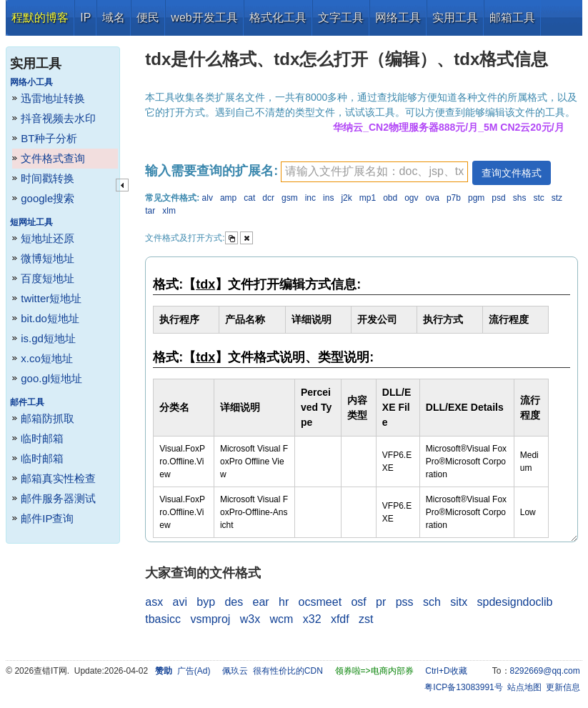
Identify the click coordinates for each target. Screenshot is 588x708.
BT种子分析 (49, 138)
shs (520, 198)
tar (150, 211)
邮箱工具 (512, 18)
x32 (312, 619)
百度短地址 (48, 278)
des (234, 602)
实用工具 (455, 18)
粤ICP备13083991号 (463, 687)
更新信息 (563, 687)
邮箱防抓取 (48, 418)
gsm (290, 198)
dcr (268, 198)
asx (154, 602)
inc (310, 198)
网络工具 (398, 18)
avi (179, 602)
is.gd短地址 (48, 338)
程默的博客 (40, 18)
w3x (250, 619)
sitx (459, 602)
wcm (282, 619)
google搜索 (48, 198)
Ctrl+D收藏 (446, 671)
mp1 (368, 198)
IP (85, 18)
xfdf (340, 619)
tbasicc (163, 619)
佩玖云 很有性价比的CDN (273, 671)
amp (228, 198)
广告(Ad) (194, 671)
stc (538, 198)
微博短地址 (48, 258)
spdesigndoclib (515, 602)
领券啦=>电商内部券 (374, 671)
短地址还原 (48, 238)
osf (358, 602)
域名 (114, 18)
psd (498, 198)
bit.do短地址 (50, 318)
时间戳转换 (48, 178)
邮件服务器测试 (58, 498)
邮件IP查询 (47, 518)
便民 (148, 18)
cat (249, 198)
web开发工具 (204, 18)
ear (261, 602)
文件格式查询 (53, 158)
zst (366, 619)
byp (206, 602)
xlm (169, 211)
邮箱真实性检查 (58, 478)
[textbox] (374, 172)
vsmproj (210, 619)
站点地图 (524, 687)
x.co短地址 (47, 358)
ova (433, 198)
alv (208, 198)
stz (557, 198)
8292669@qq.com (545, 671)
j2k (346, 198)
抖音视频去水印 (58, 118)
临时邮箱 (42, 438)
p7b (454, 198)
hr (284, 602)
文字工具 (341, 18)
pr (381, 602)
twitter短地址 (51, 298)
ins (328, 198)
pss (405, 602)
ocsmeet (320, 602)
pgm (476, 198)
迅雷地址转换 (53, 98)
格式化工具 (278, 18)
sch (432, 602)
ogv (411, 198)
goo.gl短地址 (51, 378)
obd (390, 198)
